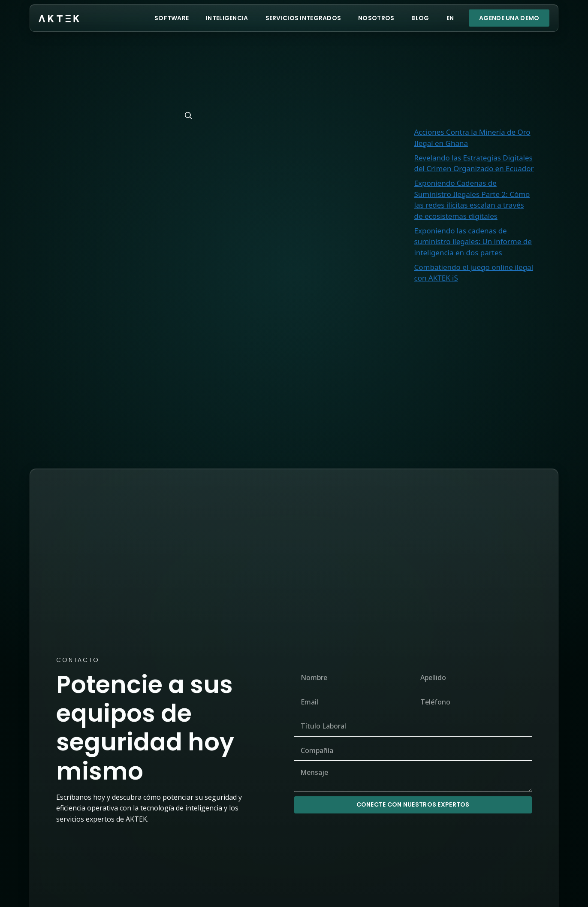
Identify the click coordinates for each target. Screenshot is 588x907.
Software (172, 18)
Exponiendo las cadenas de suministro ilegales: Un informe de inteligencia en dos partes (473, 242)
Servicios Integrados (303, 18)
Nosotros (376, 18)
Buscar (513, 47)
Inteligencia (227, 18)
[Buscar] (188, 116)
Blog (420, 18)
